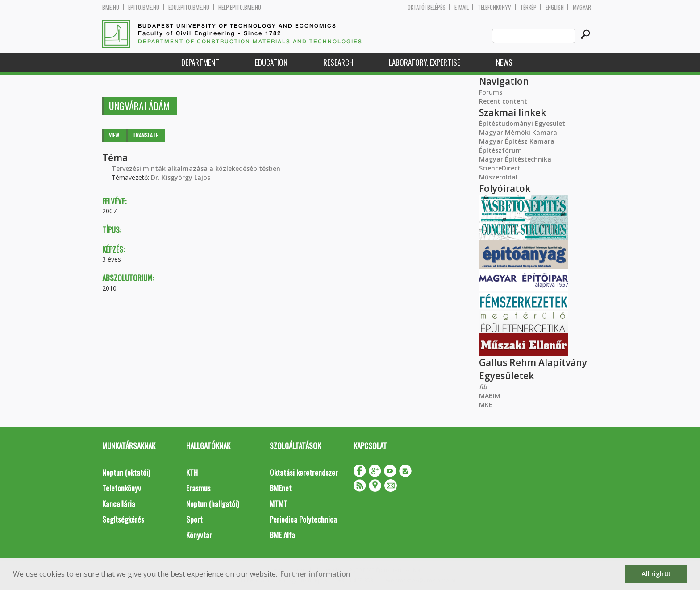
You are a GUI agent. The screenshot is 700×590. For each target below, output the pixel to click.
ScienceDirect (500, 168)
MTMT (279, 504)
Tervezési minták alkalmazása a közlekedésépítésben (196, 168)
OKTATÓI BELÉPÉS (427, 7)
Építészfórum (500, 150)
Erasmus (198, 488)
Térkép (528, 7)
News (504, 62)
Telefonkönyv (494, 7)
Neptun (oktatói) (126, 472)
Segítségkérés (123, 519)
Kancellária (119, 504)
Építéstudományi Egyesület (522, 123)
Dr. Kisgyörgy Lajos (181, 177)
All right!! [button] (656, 574)
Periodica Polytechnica (303, 519)
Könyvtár (199, 535)
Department (200, 62)
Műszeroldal (498, 177)
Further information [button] (315, 574)
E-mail (462, 7)
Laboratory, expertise (425, 62)
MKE (486, 405)
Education (271, 62)
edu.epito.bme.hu (189, 7)
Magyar (582, 7)
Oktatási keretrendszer (304, 472)
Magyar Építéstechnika (515, 159)
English (555, 7)
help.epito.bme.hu (240, 7)
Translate (145, 135)
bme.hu (111, 7)
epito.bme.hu (144, 7)
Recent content (503, 101)
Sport (194, 519)
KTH (192, 472)
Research (338, 62)
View (114, 135)
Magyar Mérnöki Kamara (518, 132)
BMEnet (281, 488)
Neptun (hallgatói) (212, 504)
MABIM (490, 396)
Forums (491, 92)
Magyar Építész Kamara (517, 141)
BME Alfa (282, 535)
